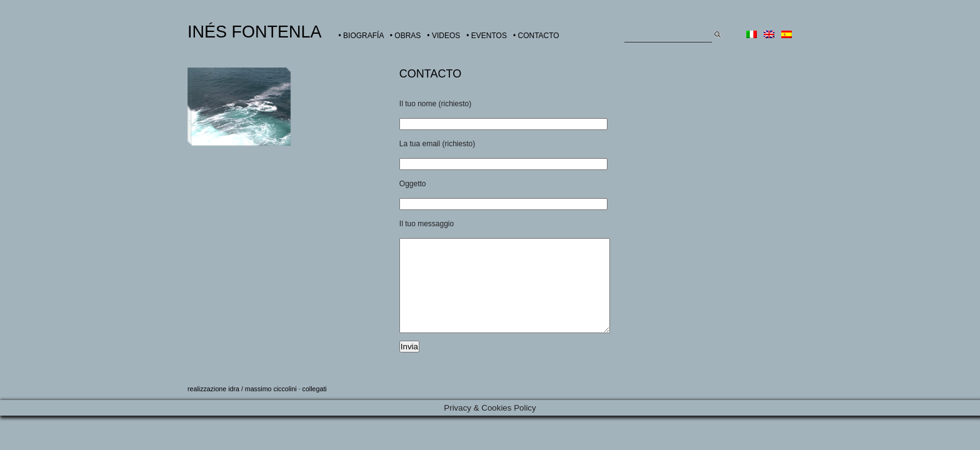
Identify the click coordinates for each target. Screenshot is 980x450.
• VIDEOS (443, 36)
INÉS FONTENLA (255, 32)
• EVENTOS (487, 36)
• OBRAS (406, 36)
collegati (315, 407)
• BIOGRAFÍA (361, 36)
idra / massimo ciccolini (262, 407)
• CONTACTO (536, 36)
